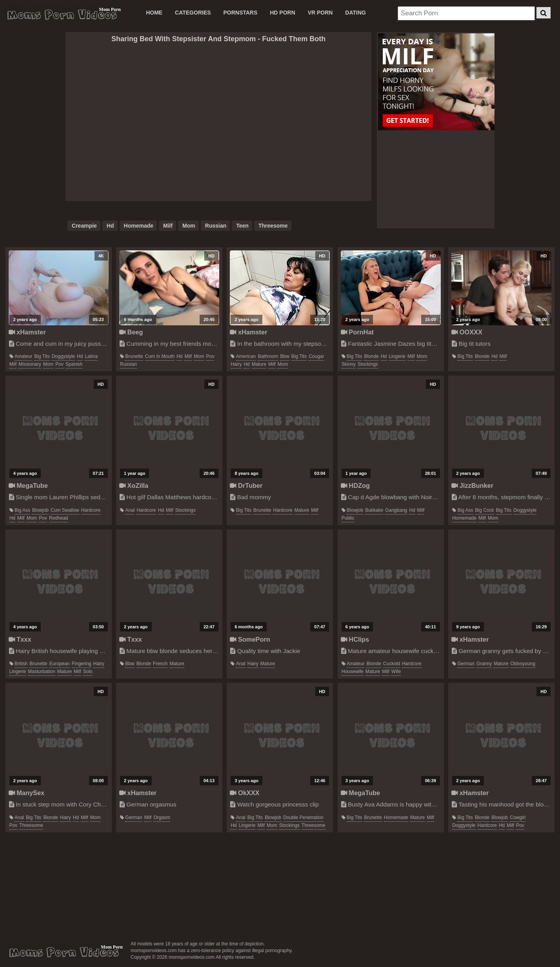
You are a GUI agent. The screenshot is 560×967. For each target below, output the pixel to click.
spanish (74, 364)
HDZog (355, 485)
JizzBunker (472, 485)
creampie (84, 226)
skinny (349, 364)
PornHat (357, 332)
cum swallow (65, 510)
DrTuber (246, 485)
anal (130, 510)
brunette (134, 356)
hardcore (91, 510)
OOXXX (467, 332)
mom (189, 226)
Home (154, 13)
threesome (273, 226)
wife (396, 671)
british (21, 664)
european (60, 664)
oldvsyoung (523, 664)
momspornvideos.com (64, 952)
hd (110, 226)
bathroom (268, 356)
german (466, 664)
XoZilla (134, 485)
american (246, 356)
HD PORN (283, 13)
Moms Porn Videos (62, 15)
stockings (368, 364)
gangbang (396, 510)
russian (216, 226)
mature (259, 364)
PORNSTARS (240, 13)
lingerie (397, 356)
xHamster (27, 332)
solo (88, 671)
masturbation (41, 671)
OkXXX (245, 793)
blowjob (40, 510)
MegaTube (28, 485)
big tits (42, 356)
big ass (22, 510)
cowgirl (518, 817)
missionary (30, 364)
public (348, 518)
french (160, 664)
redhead (59, 518)
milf (168, 226)
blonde (371, 356)
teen (242, 226)
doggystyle (63, 356)
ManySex (26, 793)
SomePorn (250, 639)
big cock (485, 510)
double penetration (303, 817)
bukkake (374, 510)
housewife (353, 671)
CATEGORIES (193, 13)
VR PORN (320, 13)
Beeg (131, 332)
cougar (316, 356)
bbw (285, 356)
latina (91, 356)
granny (484, 664)
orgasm (162, 817)
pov (59, 364)
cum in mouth (160, 356)
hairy (236, 364)
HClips (355, 639)
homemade (139, 226)
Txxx (20, 639)
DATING (355, 13)
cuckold (392, 664)
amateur (23, 356)
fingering (82, 664)
